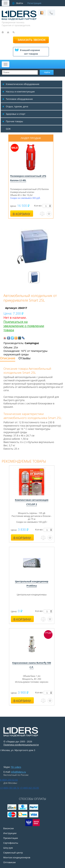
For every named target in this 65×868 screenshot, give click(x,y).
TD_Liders (16, 767)
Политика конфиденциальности (21, 745)
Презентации (11, 838)
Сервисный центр (13, 853)
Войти (20, 3)
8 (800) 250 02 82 (9, 780)
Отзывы (25, 358)
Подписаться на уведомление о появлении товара (24, 326)
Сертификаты (11, 843)
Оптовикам (9, 862)
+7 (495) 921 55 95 (29, 788)
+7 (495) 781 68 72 (10, 788)
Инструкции (10, 833)
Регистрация (34, 3)
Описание (8, 358)
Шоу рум (8, 848)
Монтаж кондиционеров (17, 857)
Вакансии (9, 828)
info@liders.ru (18, 772)
